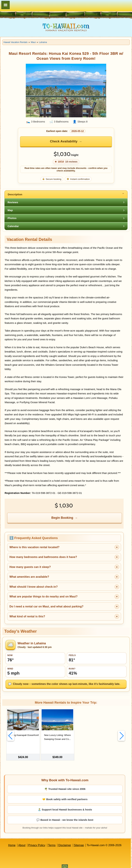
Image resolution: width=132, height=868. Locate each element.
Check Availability (64, 141)
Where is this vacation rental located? (34, 547)
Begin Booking (62, 518)
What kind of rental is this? (27, 616)
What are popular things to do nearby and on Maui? (43, 597)
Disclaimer (65, 840)
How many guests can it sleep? (30, 567)
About (22, 840)
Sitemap (79, 840)
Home (12, 840)
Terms (52, 840)
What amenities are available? (29, 577)
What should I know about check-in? (34, 587)
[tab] (66, 194)
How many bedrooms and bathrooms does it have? (43, 557)
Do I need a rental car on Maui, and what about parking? (46, 606)
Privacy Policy (37, 840)
